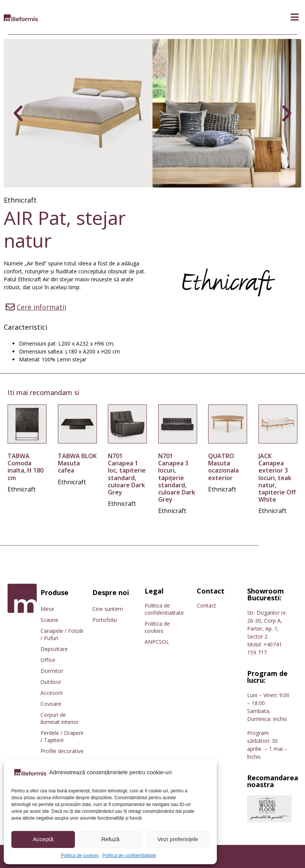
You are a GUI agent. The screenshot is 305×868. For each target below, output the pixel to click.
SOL (164, 642)
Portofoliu (105, 620)
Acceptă (43, 839)
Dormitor (52, 671)
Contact (206, 605)
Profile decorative (62, 751)
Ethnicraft (20, 200)
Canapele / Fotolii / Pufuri (62, 634)
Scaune (49, 620)
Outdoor (51, 682)
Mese (47, 609)
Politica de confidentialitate (129, 856)
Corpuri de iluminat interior (60, 718)
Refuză (110, 839)
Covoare (51, 704)
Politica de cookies (80, 856)
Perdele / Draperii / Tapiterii (62, 736)
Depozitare (54, 649)
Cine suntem (108, 609)
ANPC (152, 642)
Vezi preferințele (178, 839)
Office (48, 660)
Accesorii (51, 693)
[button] (295, 17)
